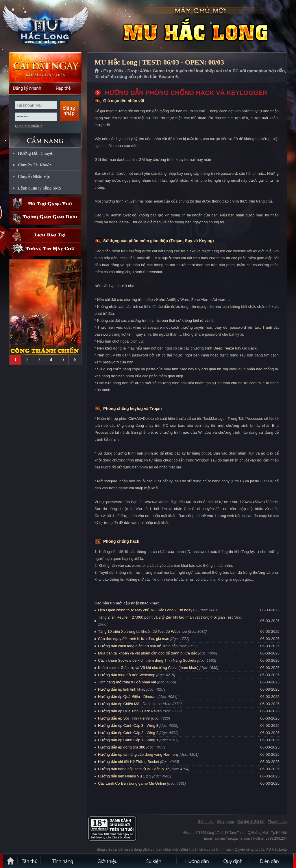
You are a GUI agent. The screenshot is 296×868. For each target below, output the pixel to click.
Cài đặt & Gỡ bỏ (251, 822)
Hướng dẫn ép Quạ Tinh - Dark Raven (130, 711)
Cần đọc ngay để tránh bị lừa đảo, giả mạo (134, 639)
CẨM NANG (45, 138)
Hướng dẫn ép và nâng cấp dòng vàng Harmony (138, 754)
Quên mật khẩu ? (28, 126)
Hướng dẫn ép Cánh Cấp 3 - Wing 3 (128, 726)
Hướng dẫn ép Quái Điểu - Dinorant (128, 697)
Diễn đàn (271, 861)
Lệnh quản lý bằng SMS (40, 188)
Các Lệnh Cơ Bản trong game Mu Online (132, 783)
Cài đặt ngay (45, 67)
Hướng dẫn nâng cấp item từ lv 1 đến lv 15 (134, 769)
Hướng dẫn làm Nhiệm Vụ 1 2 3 (125, 776)
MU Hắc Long (45, 26)
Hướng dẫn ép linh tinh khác (122, 689)
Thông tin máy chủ (45, 249)
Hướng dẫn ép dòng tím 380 (122, 747)
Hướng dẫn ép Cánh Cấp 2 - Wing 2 (128, 733)
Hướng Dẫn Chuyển (36, 153)
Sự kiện (154, 861)
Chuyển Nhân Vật (34, 176)
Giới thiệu (205, 822)
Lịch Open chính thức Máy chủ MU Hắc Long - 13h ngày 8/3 (148, 610)
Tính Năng (63, 861)
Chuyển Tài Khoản (35, 165)
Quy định (233, 861)
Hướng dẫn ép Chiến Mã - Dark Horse (130, 704)
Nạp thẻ (63, 88)
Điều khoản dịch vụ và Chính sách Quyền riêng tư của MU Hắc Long (234, 849)
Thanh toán (277, 822)
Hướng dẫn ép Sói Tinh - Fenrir (124, 718)
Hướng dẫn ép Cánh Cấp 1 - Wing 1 (128, 740)
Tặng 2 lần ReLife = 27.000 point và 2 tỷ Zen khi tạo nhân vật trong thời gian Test (165, 617)
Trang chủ (97, 71)
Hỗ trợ (45, 204)
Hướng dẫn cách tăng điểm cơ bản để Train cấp (138, 646)
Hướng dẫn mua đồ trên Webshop (127, 675)
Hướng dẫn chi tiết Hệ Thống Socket (128, 762)
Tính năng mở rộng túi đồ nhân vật (127, 682)
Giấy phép (225, 822)
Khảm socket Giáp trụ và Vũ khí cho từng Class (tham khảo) (148, 668)
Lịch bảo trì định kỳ (45, 235)
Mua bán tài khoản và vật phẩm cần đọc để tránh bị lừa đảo (148, 653)
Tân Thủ (29, 861)
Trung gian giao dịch (45, 218)
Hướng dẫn (197, 861)
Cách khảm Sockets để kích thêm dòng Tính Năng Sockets (148, 660)
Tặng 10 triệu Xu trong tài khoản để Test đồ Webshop (142, 631)
